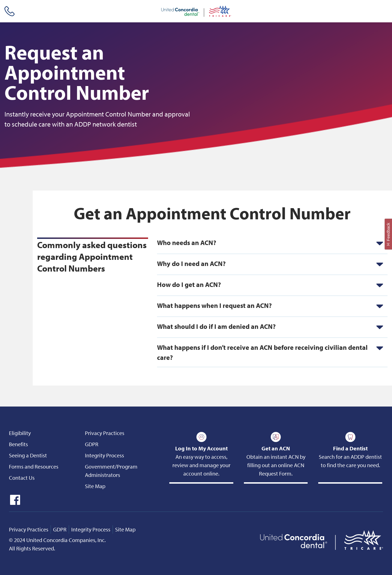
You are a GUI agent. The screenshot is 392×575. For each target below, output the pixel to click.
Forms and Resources (34, 466)
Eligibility (20, 433)
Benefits (18, 444)
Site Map (95, 486)
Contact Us (22, 478)
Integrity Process (104, 455)
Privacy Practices (105, 433)
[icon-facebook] (15, 503)
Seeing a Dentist (28, 455)
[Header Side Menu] (384, 11)
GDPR (92, 444)
